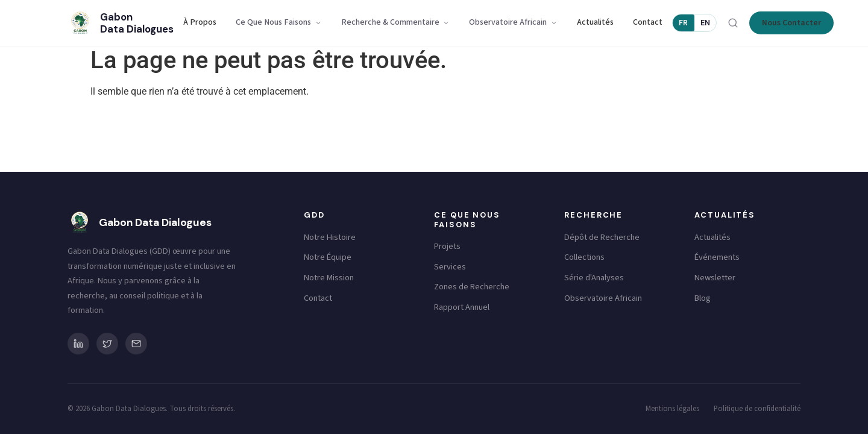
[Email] (136, 344)
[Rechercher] (733, 23)
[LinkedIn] (78, 344)
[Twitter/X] (107, 344)
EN (705, 23)
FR (683, 23)
